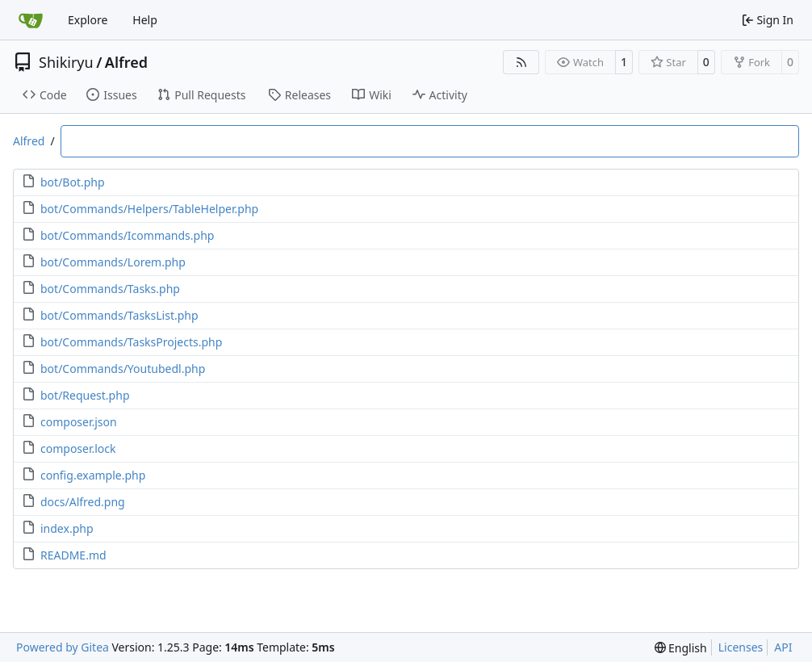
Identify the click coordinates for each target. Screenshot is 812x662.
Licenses (741, 647)
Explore (88, 20)
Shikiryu (66, 62)
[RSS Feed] (521, 62)
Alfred (126, 62)
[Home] (31, 20)
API (783, 647)
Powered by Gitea (63, 647)
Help (145, 20)
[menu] (681, 648)
